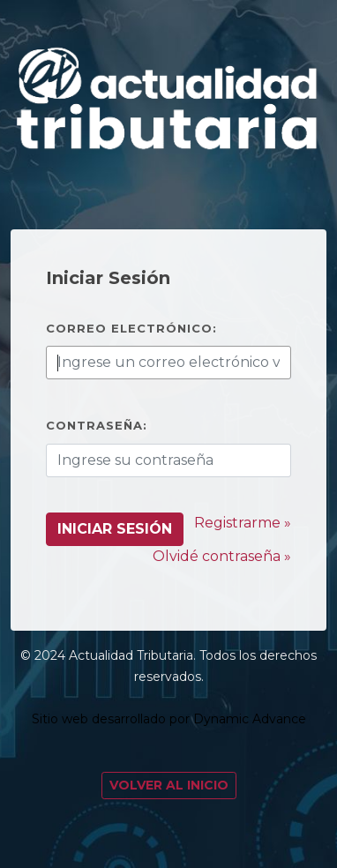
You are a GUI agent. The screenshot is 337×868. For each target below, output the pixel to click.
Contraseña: (97, 425)
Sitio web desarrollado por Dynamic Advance (169, 719)
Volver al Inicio (169, 785)
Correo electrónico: (131, 328)
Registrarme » (243, 523)
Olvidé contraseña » (222, 556)
